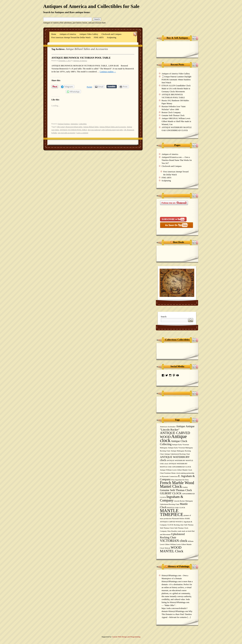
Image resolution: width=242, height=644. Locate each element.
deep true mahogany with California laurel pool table (105, 130)
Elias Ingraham (177, 480)
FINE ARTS (99, 37)
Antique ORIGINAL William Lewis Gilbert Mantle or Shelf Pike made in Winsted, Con (176, 121)
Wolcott (167, 548)
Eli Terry (186, 480)
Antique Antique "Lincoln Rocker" (177, 428)
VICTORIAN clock (174, 541)
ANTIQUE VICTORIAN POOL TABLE (73, 130)
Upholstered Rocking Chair (172, 536)
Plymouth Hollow (178, 519)
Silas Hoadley (172, 531)
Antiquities (74, 124)
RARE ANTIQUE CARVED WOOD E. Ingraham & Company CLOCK (176, 522)
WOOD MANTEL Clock (172, 549)
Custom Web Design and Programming (126, 637)
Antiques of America (68, 34)
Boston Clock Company (171, 112)
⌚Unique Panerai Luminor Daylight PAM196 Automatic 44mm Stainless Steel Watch (176, 80)
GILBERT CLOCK (171, 493)
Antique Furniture (64, 124)
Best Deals (179, 242)
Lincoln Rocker (179, 501)
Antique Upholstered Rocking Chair (177, 454)
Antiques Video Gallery (89, 34)
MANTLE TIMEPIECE (172, 513)
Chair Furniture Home (168, 473)
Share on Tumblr (112, 87)
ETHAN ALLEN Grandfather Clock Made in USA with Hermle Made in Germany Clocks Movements (176, 89)
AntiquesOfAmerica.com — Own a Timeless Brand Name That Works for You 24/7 (177, 160)
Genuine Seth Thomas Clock (173, 115)
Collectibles (83, 124)
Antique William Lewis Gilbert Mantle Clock (176, 470)
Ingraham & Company (172, 499)
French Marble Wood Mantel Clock (177, 485)
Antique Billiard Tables (91, 127)
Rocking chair (179, 525)
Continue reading (108, 72)
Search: (164, 317)
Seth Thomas (189, 525)
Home (54, 34)
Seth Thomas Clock (167, 528)
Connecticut (173, 476)
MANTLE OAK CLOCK (176, 508)
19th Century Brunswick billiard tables (70, 127)
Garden (185, 487)
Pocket (90, 87)
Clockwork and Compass (112, 34)
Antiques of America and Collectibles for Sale (91, 6)
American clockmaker (168, 427)
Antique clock (173, 438)
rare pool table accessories (67, 133)
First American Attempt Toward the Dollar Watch (71, 37)
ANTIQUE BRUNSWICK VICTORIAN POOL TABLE (81, 58)
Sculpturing (112, 37)
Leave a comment (82, 133)
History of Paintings (179, 566)
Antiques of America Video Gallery (176, 74)
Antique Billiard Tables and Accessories (113, 127)
